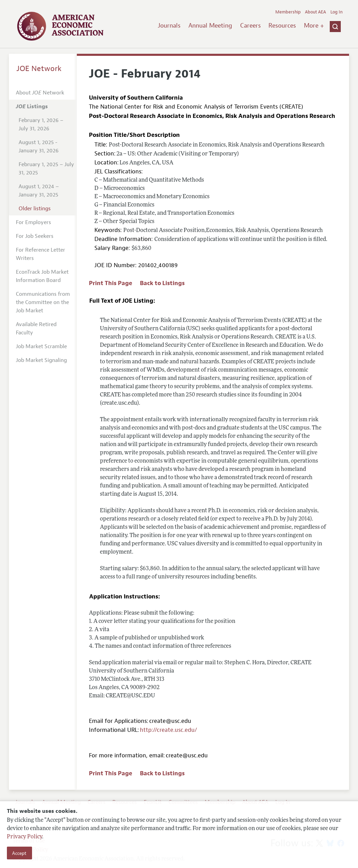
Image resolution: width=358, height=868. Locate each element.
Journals (169, 26)
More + (314, 26)
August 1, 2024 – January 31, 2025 (39, 191)
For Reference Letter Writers (40, 254)
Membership (288, 12)
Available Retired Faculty (36, 329)
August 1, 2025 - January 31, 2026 (39, 147)
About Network (40, 93)
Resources (282, 26)
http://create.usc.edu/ (168, 730)
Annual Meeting (210, 26)
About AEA (315, 12)
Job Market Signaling (41, 360)
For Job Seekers (35, 236)
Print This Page (111, 283)
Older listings (35, 209)
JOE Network (39, 69)
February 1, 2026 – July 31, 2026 (41, 124)
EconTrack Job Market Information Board (42, 276)
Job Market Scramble (41, 346)
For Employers (33, 222)
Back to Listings (162, 283)
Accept (19, 853)
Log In (336, 12)
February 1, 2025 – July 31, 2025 (46, 169)
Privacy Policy (24, 837)
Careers (250, 26)
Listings (32, 107)
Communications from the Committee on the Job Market (43, 302)
